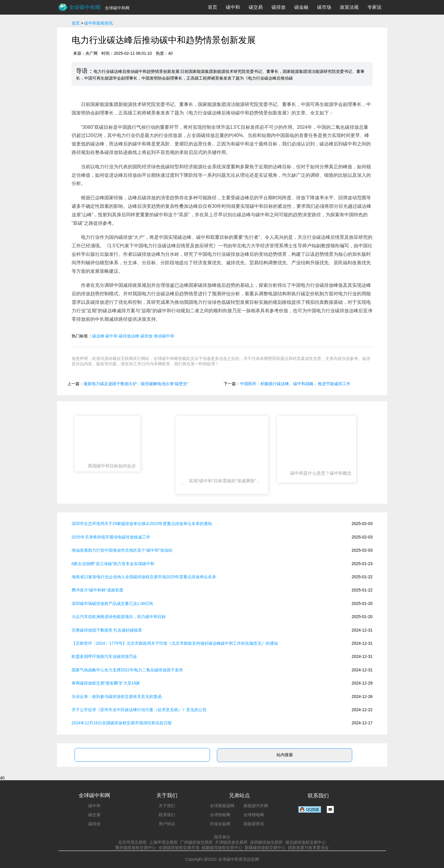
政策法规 (349, 7)
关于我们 (167, 806)
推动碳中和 (164, 336)
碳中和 (233, 7)
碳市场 (324, 7)
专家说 (374, 7)
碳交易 (256, 7)
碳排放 (279, 7)
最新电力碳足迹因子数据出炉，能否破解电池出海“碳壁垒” (136, 384)
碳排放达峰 (129, 336)
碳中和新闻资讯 (99, 23)
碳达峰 (98, 336)
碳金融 (301, 7)
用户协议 (167, 824)
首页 (213, 7)
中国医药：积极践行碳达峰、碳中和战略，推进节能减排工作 (295, 384)
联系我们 (167, 815)
